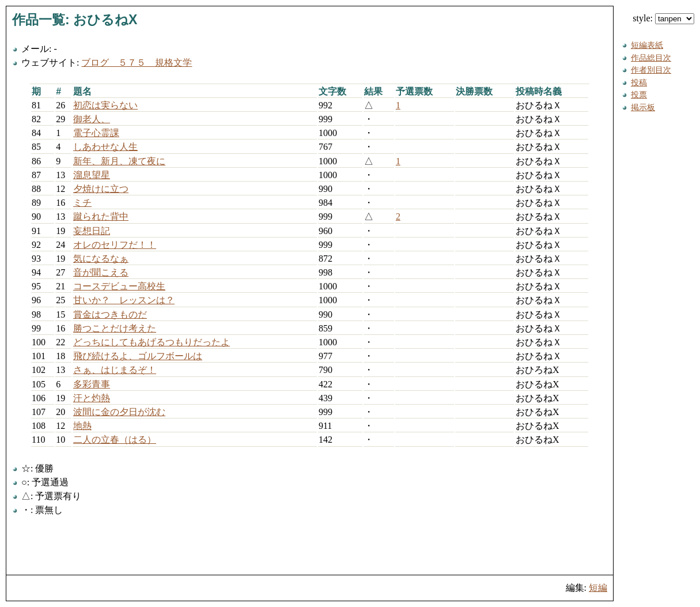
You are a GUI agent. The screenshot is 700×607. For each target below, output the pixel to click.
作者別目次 (651, 70)
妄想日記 (92, 231)
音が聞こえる (101, 272)
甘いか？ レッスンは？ (124, 300)
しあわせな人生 (105, 147)
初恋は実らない (105, 105)
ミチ (82, 203)
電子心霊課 (96, 133)
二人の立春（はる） (115, 440)
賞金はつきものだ (110, 314)
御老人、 (92, 119)
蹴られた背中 (101, 216)
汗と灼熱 (92, 398)
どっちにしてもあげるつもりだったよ (152, 342)
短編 (598, 588)
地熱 (82, 426)
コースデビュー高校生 (119, 286)
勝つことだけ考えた (115, 328)
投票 (639, 95)
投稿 (639, 82)
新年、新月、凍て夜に (119, 161)
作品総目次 (651, 58)
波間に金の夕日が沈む (119, 412)
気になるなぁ (101, 259)
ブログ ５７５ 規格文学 (137, 63)
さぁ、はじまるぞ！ (115, 370)
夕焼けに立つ (101, 189)
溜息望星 (92, 175)
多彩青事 (92, 384)
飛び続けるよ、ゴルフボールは (138, 356)
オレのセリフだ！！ (115, 245)
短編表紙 (647, 45)
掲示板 (643, 107)
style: (663, 18)
